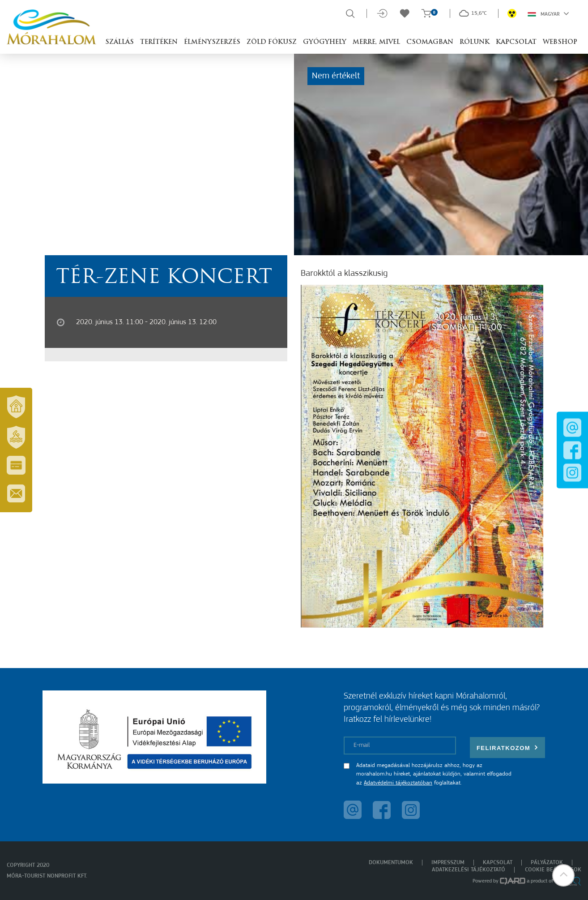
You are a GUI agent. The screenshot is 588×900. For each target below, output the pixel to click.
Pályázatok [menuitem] (547, 863)
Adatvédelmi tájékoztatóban (398, 783)
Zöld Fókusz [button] (272, 42)
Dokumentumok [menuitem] (391, 863)
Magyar (548, 13)
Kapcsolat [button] (516, 42)
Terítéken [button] (159, 42)
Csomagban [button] (430, 42)
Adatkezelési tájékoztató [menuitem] (469, 870)
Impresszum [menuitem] (448, 863)
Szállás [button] (119, 42)
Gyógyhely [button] (325, 42)
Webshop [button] (560, 42)
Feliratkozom (507, 748)
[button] (563, 875)
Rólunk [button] (475, 42)
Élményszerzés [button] (212, 42)
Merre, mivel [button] (376, 42)
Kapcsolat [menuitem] (498, 863)
